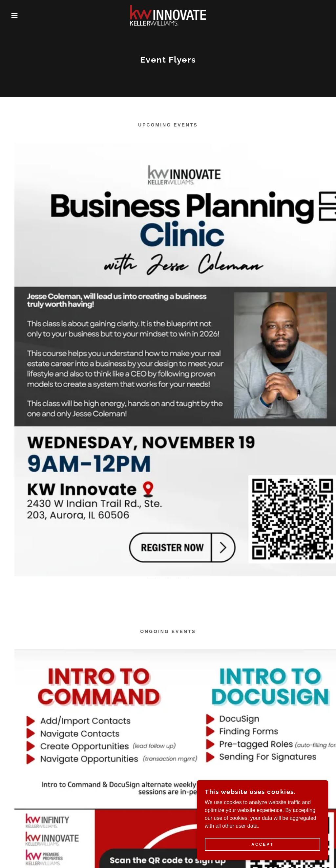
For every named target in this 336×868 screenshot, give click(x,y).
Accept (262, 844)
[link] (168, 15)
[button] (17, 15)
